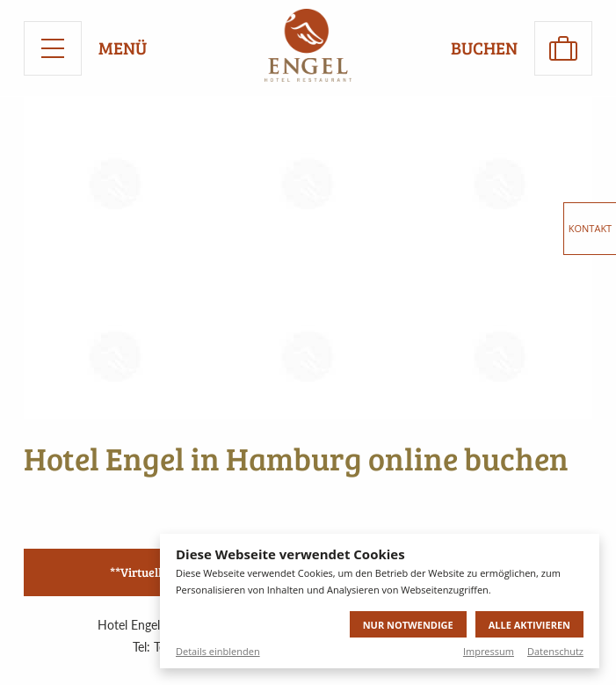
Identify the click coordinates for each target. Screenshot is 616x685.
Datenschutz (555, 651)
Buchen (484, 48)
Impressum (489, 651)
